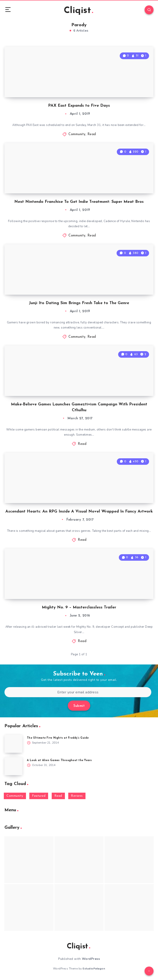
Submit (79, 706)
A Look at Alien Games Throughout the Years (59, 760)
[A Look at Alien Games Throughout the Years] (13, 766)
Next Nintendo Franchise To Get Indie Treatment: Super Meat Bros (79, 202)
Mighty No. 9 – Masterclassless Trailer (79, 607)
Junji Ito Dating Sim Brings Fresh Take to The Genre (79, 303)
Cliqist (78, 11)
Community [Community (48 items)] (15, 796)
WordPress (91, 959)
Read (92, 134)
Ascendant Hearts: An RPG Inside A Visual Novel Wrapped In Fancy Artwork (79, 512)
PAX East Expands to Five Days (79, 106)
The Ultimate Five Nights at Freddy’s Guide (58, 738)
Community (77, 134)
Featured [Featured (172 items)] (39, 796)
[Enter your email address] (78, 692)
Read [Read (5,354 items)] (58, 796)
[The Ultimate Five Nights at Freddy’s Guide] (13, 744)
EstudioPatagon (94, 969)
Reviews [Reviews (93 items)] (77, 796)
